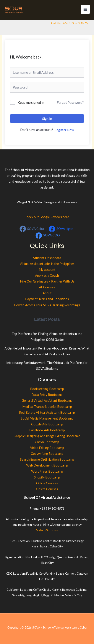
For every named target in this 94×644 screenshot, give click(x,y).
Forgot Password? (70, 102)
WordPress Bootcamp (47, 471)
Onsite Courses (47, 489)
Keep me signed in (31, 102)
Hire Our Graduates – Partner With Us (47, 281)
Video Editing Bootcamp (47, 448)
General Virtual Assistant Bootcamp (47, 401)
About (47, 293)
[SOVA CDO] (48, 236)
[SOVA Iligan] (61, 229)
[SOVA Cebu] (32, 229)
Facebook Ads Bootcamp (47, 430)
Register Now (64, 130)
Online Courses (47, 483)
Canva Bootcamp (47, 442)
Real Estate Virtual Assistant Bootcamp (47, 412)
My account (47, 270)
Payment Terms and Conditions (47, 299)
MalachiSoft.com (47, 530)
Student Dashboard (47, 258)
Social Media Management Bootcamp (47, 418)
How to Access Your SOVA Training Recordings (47, 305)
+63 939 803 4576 (75, 23)
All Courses (47, 287)
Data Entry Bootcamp (47, 395)
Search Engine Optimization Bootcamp (47, 459)
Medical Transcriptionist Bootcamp (47, 407)
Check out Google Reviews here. (47, 217)
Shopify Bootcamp (47, 477)
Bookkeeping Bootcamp (47, 389)
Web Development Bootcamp (47, 465)
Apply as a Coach (47, 275)
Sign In (47, 118)
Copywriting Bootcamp (47, 454)
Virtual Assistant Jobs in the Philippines (47, 264)
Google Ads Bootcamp (47, 424)
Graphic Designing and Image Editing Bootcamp (47, 436)
